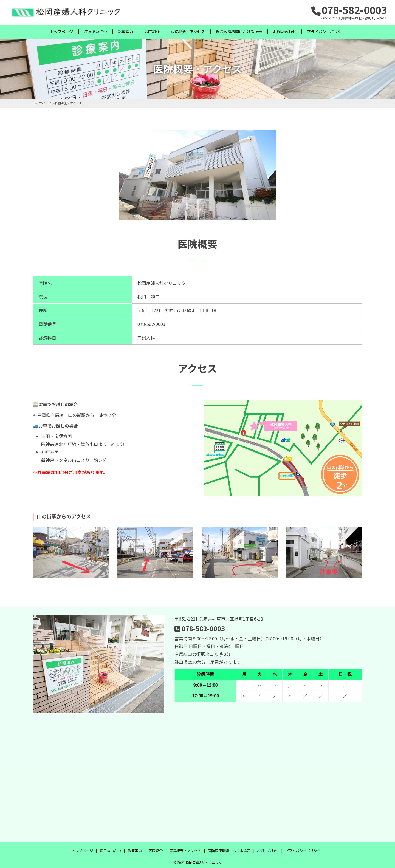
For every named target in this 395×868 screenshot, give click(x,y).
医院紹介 (152, 32)
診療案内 (126, 32)
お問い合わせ (284, 32)
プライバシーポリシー (326, 32)
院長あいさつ (95, 32)
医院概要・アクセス (188, 32)
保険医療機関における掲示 (239, 32)
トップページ (61, 32)
